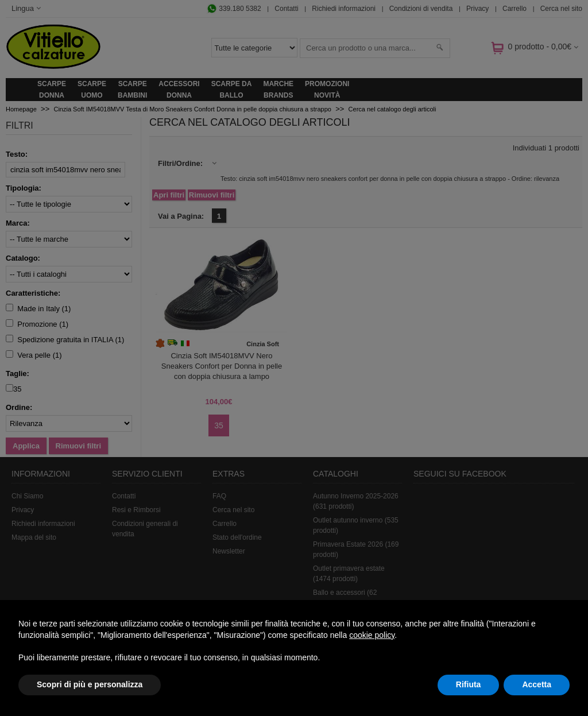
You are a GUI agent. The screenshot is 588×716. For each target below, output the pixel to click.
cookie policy (372, 635)
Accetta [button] (537, 684)
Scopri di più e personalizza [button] (90, 684)
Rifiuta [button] (469, 684)
